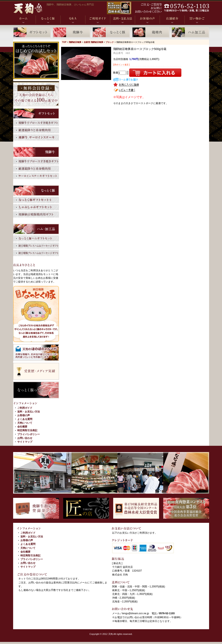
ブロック (110, 42)
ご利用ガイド (25, 408)
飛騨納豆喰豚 (75, 42)
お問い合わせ (25, 438)
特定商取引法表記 (27, 430)
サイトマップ (25, 442)
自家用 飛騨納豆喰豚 (93, 42)
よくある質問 (25, 419)
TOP (64, 42)
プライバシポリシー (29, 434)
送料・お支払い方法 (29, 412)
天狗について (25, 423)
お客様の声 (24, 415)
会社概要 (22, 427)
